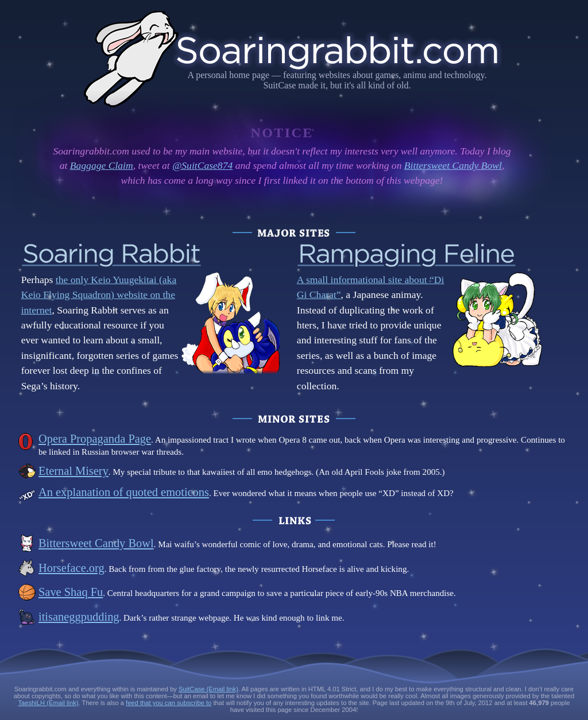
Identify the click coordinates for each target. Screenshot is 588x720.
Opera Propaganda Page (95, 439)
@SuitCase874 (202, 165)
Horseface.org (71, 568)
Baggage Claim (102, 165)
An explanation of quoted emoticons (124, 492)
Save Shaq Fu (71, 592)
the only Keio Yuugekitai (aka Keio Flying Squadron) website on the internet (99, 295)
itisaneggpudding (79, 617)
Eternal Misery (73, 471)
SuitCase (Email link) (208, 689)
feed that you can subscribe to (169, 703)
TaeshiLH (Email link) (48, 703)
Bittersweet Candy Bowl (453, 165)
